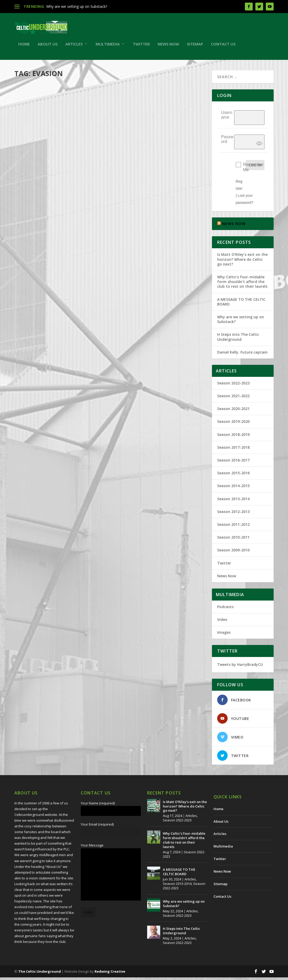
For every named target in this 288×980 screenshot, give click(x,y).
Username (227, 117)
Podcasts (225, 609)
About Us (48, 47)
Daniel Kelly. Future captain (242, 355)
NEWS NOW (234, 226)
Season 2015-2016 (233, 475)
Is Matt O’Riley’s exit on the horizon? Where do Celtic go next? (242, 262)
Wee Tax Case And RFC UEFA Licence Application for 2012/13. (60, 146)
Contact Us (223, 47)
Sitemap (195, 47)
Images (224, 635)
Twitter (141, 47)
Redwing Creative (110, 974)
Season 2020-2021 (233, 411)
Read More (33, 195)
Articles (74, 47)
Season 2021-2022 (233, 398)
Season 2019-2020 (233, 424)
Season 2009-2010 (233, 553)
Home (24, 47)
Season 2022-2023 (233, 386)
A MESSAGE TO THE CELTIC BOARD (241, 304)
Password (227, 142)
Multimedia (108, 47)
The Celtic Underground (40, 974)
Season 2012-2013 (233, 514)
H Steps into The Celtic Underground (238, 339)
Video (222, 622)
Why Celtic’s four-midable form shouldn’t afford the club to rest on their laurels (242, 284)
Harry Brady (33, 157)
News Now (168, 47)
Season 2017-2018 (233, 450)
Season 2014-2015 (233, 488)
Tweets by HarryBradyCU (240, 667)
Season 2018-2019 (233, 437)
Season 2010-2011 (233, 540)
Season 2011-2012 (233, 527)
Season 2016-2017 (233, 463)
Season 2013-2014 (233, 501)
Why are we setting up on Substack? (77, 6)
